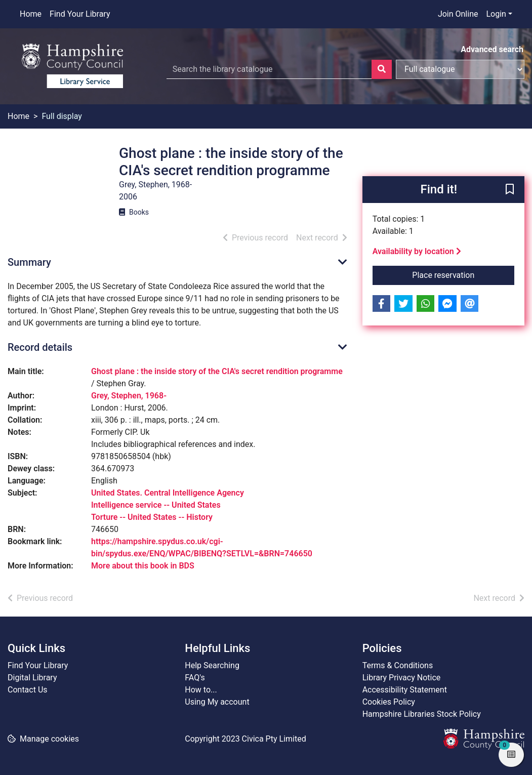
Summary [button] (29, 262)
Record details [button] (40, 347)
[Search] (382, 69)
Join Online (458, 14)
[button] (510, 190)
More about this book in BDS (143, 566)
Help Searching (212, 665)
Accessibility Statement (405, 690)
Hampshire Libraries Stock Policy (422, 714)
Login (496, 14)
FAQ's (195, 678)
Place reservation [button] (463, 274)
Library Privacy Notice (402, 678)
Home (31, 14)
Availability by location (417, 251)
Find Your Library (80, 14)
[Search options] (460, 69)
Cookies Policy (389, 702)
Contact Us (28, 690)
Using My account (217, 702)
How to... (201, 690)
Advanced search (492, 49)
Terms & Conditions (398, 665)
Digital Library (32, 678)
